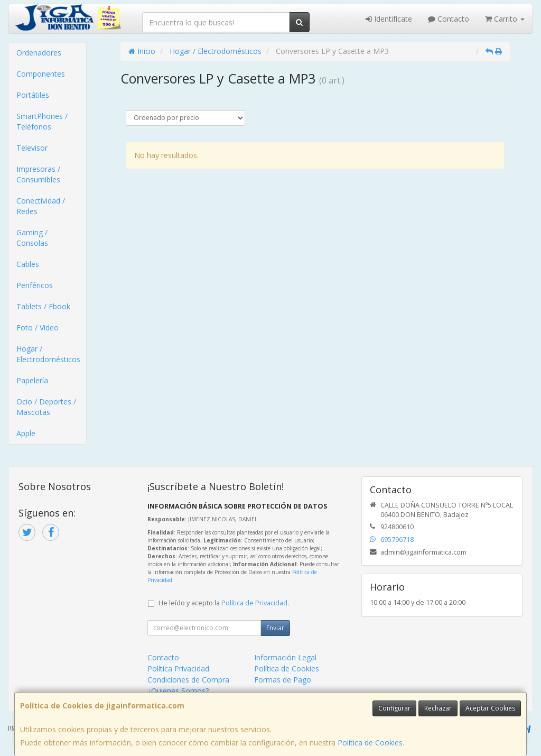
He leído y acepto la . (224, 603)
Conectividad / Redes (41, 206)
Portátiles (33, 95)
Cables (28, 264)
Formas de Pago (283, 680)
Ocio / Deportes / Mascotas (46, 407)
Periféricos (35, 285)
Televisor (32, 148)
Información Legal (285, 657)
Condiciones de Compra (188, 680)
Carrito (505, 19)
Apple (26, 433)
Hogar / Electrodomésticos (48, 354)
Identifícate (389, 19)
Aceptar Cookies (490, 708)
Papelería (32, 380)
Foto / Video (38, 328)
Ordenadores (39, 53)
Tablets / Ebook (43, 306)
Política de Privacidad (254, 603)
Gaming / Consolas (32, 238)
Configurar (394, 708)
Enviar (275, 628)
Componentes (41, 74)
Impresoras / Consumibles (38, 174)
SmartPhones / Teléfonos (42, 121)
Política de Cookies (370, 743)
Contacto (449, 19)
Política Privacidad (178, 669)
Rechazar (438, 708)
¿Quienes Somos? (178, 691)
